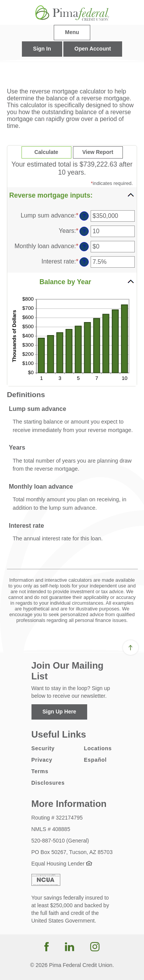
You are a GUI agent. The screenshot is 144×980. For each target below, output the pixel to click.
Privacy (42, 760)
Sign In (42, 49)
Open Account (93, 49)
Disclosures (48, 783)
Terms (40, 771)
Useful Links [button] (59, 734)
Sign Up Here (60, 712)
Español (95, 760)
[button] (72, 195)
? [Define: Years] (84, 231)
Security (43, 748)
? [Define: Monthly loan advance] (84, 247)
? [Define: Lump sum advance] (84, 216)
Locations (98, 748)
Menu (72, 32)
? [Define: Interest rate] (84, 262)
